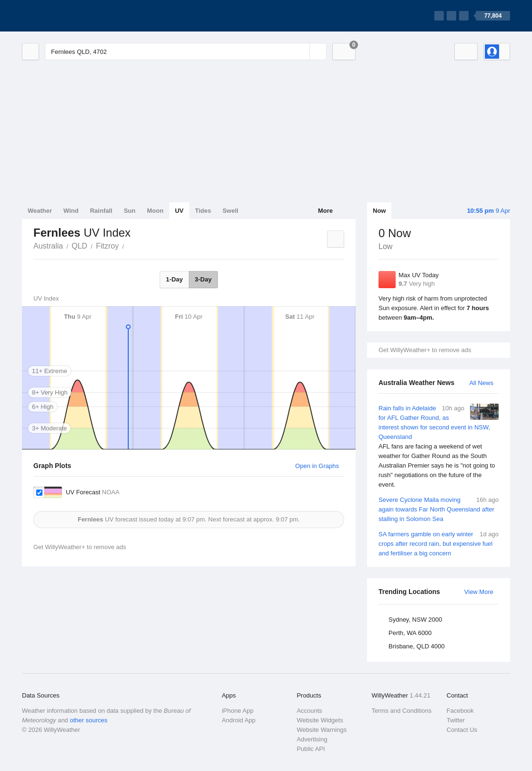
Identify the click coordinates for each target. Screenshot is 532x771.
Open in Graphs (317, 466)
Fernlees (129, 245)
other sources (88, 720)
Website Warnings (322, 730)
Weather (40, 211)
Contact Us (462, 730)
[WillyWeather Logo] (67, 16)
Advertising (312, 739)
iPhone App (238, 711)
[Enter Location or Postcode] (186, 52)
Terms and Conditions (402, 711)
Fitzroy (107, 246)
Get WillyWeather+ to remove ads (425, 350)
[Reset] (301, 52)
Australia (48, 246)
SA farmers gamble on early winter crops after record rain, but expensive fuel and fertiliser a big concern (439, 543)
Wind (71, 211)
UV (179, 211)
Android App (239, 720)
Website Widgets (320, 720)
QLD (79, 246)
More (325, 211)
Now (379, 211)
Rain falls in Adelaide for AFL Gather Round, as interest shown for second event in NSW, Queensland (439, 447)
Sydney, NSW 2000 (415, 620)
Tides (203, 211)
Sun (130, 211)
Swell (230, 211)
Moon (155, 211)
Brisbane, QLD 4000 (417, 646)
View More (479, 592)
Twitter (456, 720)
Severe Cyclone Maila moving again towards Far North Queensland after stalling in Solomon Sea (439, 509)
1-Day (174, 279)
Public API (311, 749)
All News (481, 383)
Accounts (309, 711)
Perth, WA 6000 (410, 633)
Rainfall (101, 211)
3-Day (203, 279)
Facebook (460, 711)
